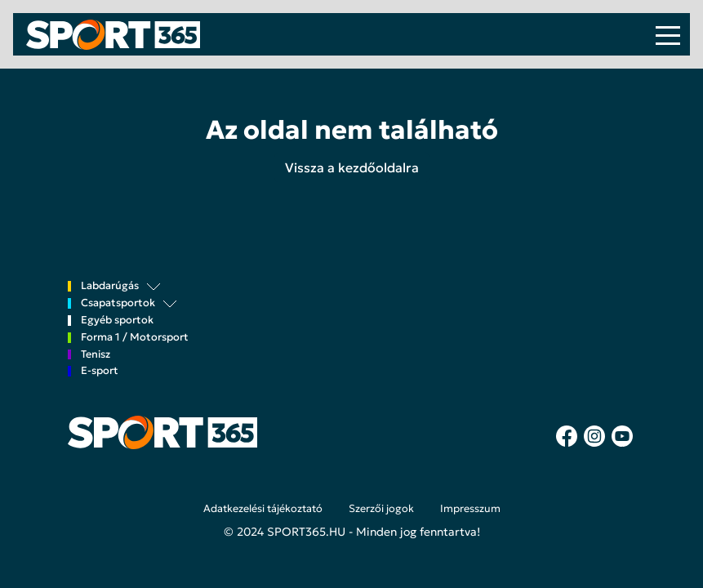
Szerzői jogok (381, 509)
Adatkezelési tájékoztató (263, 509)
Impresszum (470, 509)
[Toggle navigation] (668, 34)
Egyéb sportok (117, 321)
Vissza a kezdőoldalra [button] (352, 167)
